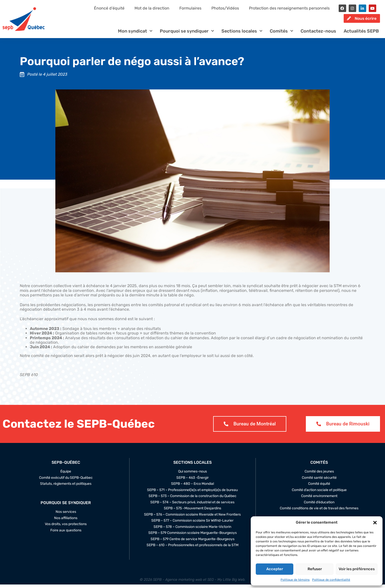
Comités (281, 34)
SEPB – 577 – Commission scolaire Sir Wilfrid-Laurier (192, 524)
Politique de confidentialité (331, 580)
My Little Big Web (231, 583)
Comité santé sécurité (319, 481)
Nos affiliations (66, 522)
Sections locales (242, 34)
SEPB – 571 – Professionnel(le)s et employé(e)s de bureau (192, 494)
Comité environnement (319, 500)
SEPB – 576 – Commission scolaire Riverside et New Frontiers (192, 518)
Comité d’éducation (319, 506)
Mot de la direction (152, 8)
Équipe (66, 475)
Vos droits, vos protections (66, 528)
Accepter (275, 569)
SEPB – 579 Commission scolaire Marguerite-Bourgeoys (192, 536)
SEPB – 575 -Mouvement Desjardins (192, 512)
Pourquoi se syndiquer (187, 34)
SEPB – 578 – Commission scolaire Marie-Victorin (192, 530)
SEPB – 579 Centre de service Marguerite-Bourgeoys (192, 543)
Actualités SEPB (361, 34)
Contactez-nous (318, 34)
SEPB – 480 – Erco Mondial (192, 487)
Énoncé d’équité (109, 8)
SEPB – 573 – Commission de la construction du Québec (192, 500)
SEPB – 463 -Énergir (192, 481)
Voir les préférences (357, 569)
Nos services (66, 516)
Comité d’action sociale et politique (319, 494)
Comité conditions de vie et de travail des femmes (319, 512)
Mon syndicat (135, 34)
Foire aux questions (66, 534)
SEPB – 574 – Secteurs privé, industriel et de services (192, 506)
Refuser (315, 569)
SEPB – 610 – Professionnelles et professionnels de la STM (192, 549)
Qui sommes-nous (192, 475)
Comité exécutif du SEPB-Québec (66, 481)
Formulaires (190, 8)
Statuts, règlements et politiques (66, 487)
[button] (375, 523)
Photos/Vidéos (225, 8)
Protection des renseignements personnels (289, 8)
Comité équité (319, 487)
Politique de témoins (295, 580)
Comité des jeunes (319, 475)
